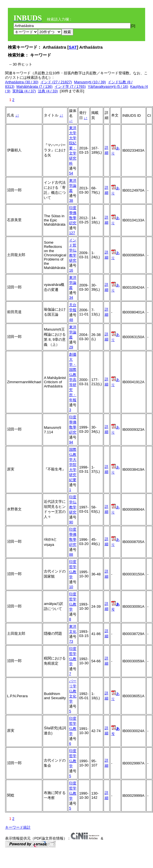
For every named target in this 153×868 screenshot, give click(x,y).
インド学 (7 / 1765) (70, 87)
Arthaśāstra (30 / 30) (22, 82)
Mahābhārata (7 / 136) (34, 87)
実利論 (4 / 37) (24, 91)
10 (71, 587)
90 (71, 522)
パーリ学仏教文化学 (73, 691)
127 (72, 233)
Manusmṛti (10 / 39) (90, 82)
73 (71, 641)
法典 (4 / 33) (48, 91)
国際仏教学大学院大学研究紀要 (73, 465)
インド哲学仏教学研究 (73, 250)
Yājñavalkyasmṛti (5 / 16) (108, 87)
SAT (73, 47)
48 (71, 320)
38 (71, 200)
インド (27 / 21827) (56, 82)
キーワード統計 (18, 827)
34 (71, 298)
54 (71, 173)
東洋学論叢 (73, 186)
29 (71, 347)
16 (71, 270)
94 (71, 442)
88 (71, 554)
